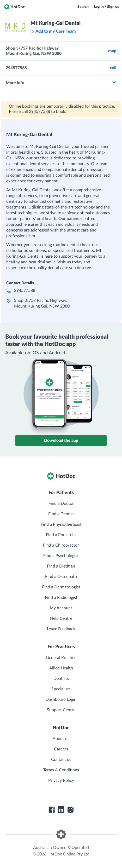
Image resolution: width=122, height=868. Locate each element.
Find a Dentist (61, 514)
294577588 (39, 112)
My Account (61, 608)
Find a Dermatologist (61, 587)
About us (61, 739)
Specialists (61, 689)
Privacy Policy (61, 780)
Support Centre (61, 710)
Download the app (61, 441)
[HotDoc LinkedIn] (61, 810)
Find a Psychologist (61, 556)
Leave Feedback (61, 629)
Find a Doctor (61, 504)
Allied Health (61, 668)
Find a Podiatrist (61, 535)
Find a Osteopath (61, 577)
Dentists (61, 679)
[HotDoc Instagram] (70, 810)
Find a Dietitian (61, 566)
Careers (61, 749)
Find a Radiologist (61, 598)
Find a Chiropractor (61, 545)
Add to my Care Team (53, 31)
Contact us (61, 760)
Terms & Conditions (61, 770)
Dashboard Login (61, 699)
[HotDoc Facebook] (52, 810)
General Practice (61, 658)
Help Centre (61, 618)
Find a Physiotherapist (61, 524)
